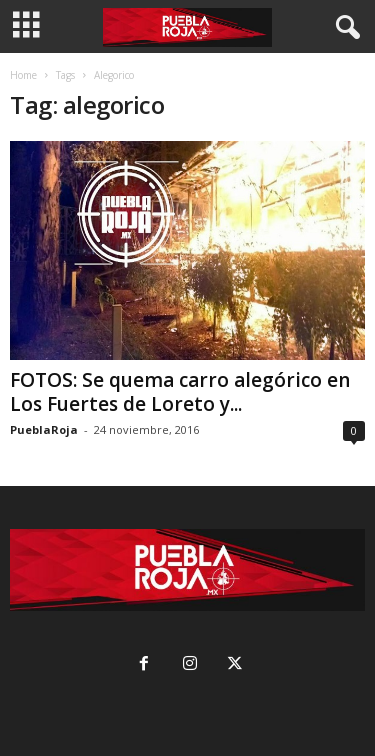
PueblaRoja (44, 429)
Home (23, 75)
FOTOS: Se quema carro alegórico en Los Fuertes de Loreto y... (180, 392)
